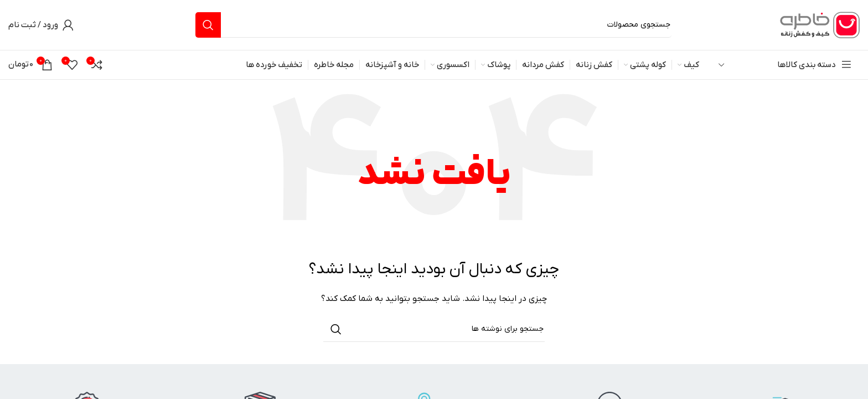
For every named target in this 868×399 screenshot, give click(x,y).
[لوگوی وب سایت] (818, 25)
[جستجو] (433, 25)
